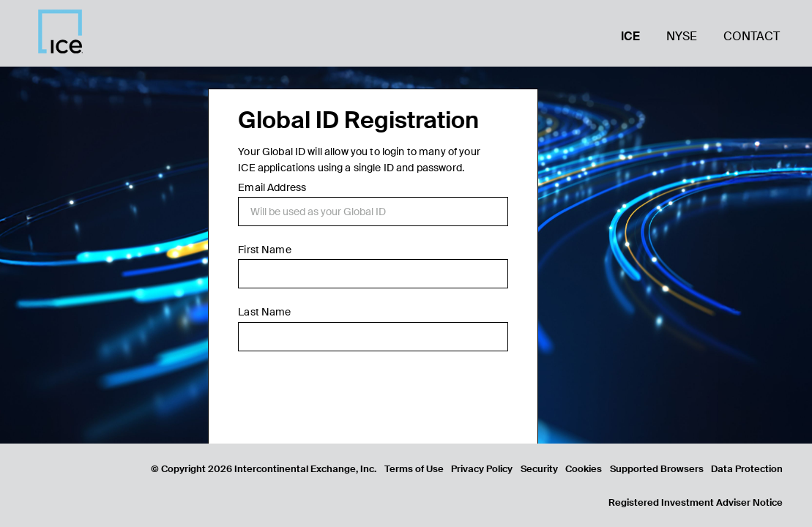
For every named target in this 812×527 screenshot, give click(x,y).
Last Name (264, 312)
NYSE (682, 36)
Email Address (272, 187)
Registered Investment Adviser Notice (696, 502)
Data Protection (747, 469)
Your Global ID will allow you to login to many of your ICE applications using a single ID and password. (359, 160)
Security (539, 469)
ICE (630, 36)
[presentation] (349, 400)
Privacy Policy (482, 469)
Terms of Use (414, 469)
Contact (752, 36)
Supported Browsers (657, 469)
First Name (264, 250)
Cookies (584, 469)
